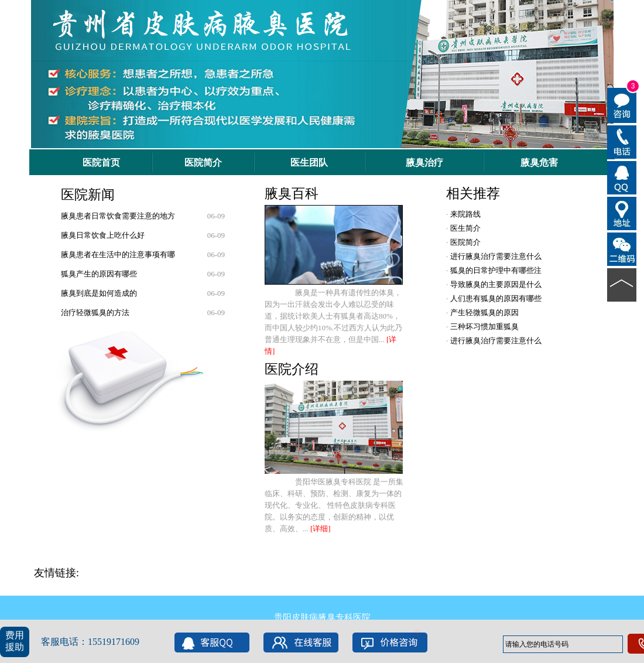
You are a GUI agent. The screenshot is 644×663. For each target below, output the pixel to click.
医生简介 (464, 228)
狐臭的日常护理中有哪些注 (494, 270)
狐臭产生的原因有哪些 (99, 274)
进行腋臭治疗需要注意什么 (494, 256)
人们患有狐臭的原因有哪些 (494, 298)
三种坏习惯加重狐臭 (483, 327)
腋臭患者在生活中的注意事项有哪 (118, 254)
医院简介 (464, 242)
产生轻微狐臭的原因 (483, 312)
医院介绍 (292, 369)
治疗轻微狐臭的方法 (95, 312)
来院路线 (464, 214)
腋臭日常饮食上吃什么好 (103, 235)
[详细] (321, 529)
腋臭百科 (292, 193)
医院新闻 (88, 194)
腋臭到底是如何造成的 (99, 293)
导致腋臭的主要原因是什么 (494, 284)
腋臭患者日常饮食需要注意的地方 (118, 216)
